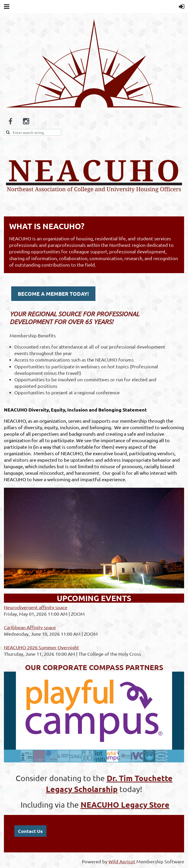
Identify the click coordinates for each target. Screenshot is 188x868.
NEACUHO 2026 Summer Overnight (41, 647)
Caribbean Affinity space (30, 627)
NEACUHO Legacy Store (125, 805)
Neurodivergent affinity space (36, 607)
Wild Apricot (122, 861)
